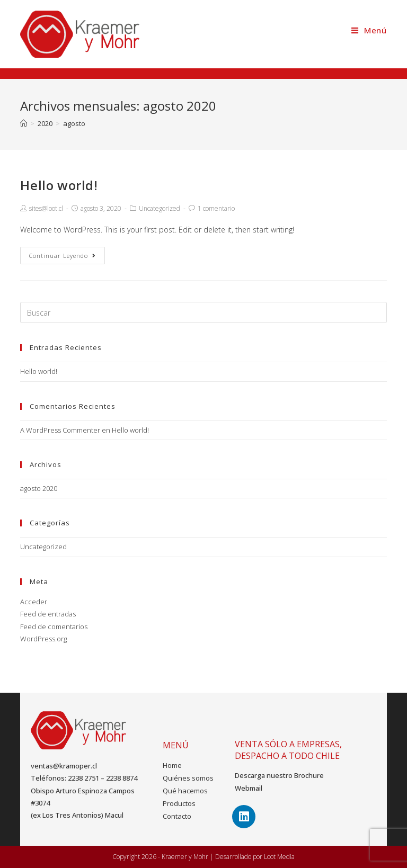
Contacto (177, 816)
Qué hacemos (185, 791)
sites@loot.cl (46, 208)
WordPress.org (43, 639)
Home (172, 765)
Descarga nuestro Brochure (279, 775)
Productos (179, 803)
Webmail (249, 788)
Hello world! (59, 185)
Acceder (34, 602)
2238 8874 (122, 778)
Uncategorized (160, 208)
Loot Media (279, 857)
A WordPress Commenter (60, 430)
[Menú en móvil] (369, 30)
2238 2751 (83, 778)
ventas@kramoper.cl (64, 766)
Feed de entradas (48, 614)
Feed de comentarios (54, 627)
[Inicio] (24, 123)
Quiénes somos (188, 778)
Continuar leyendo (63, 256)
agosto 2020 (39, 488)
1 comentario (216, 208)
